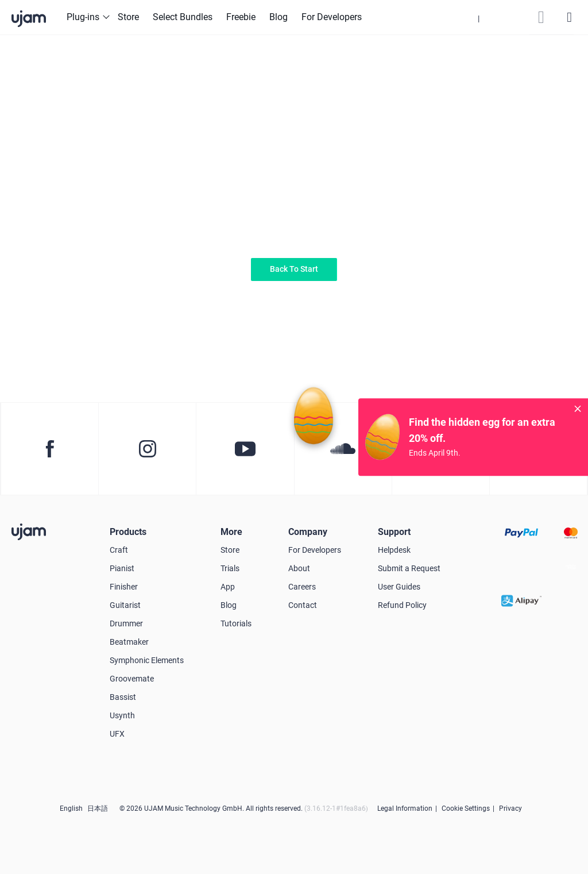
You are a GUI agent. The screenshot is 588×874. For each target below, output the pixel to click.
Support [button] (394, 532)
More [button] (231, 532)
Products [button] (128, 532)
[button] (479, 17)
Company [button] (308, 532)
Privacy (510, 808)
